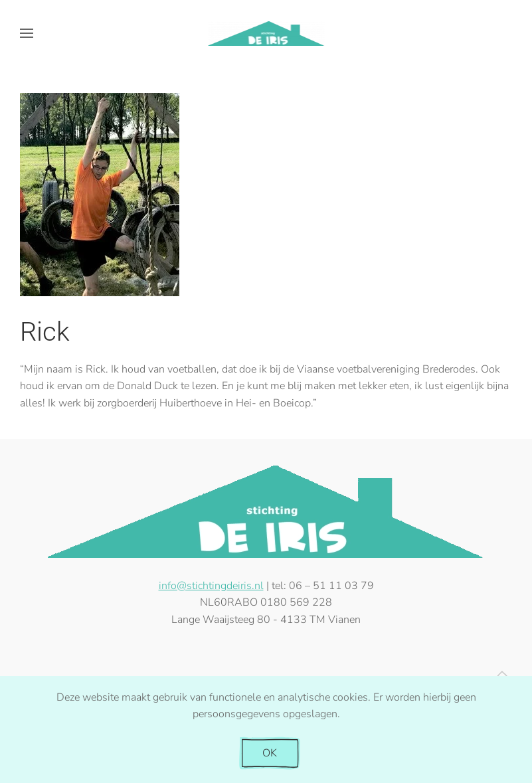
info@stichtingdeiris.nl (211, 586)
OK (270, 753)
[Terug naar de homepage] (266, 33)
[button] (27, 33)
